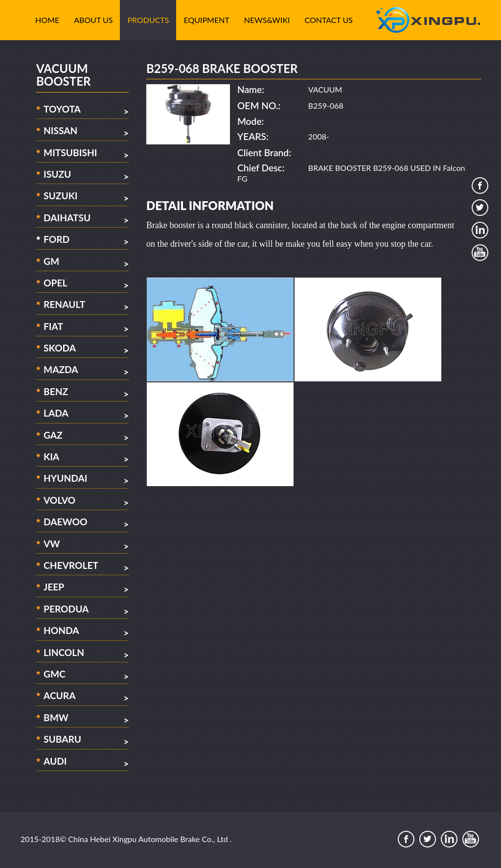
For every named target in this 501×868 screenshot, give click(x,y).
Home (47, 20)
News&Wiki (267, 20)
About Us (93, 20)
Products (148, 20)
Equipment (206, 20)
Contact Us (329, 20)
